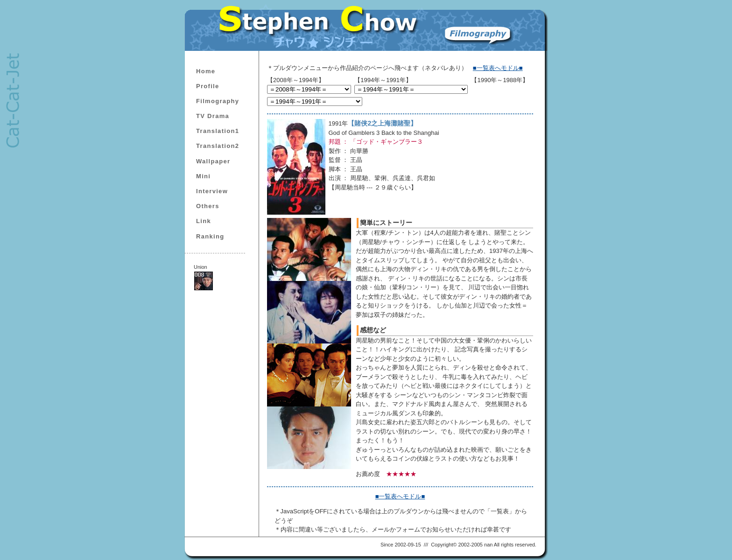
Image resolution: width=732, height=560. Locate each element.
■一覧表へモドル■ (498, 68)
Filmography (218, 101)
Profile (208, 86)
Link (204, 221)
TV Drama (213, 116)
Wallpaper (213, 161)
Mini (203, 176)
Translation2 (218, 146)
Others (208, 206)
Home (206, 71)
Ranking (210, 236)
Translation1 (218, 131)
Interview (212, 191)
